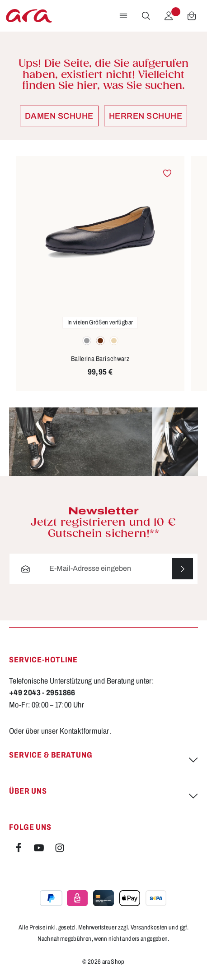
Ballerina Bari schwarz (100, 359)
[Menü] (123, 16)
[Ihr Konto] (169, 16)
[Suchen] (146, 16)
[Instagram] (60, 851)
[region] (103, 274)
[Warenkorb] (192, 16)
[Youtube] (40, 851)
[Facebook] (19, 851)
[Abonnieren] (182, 569)
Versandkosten (149, 927)
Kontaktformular (85, 731)
